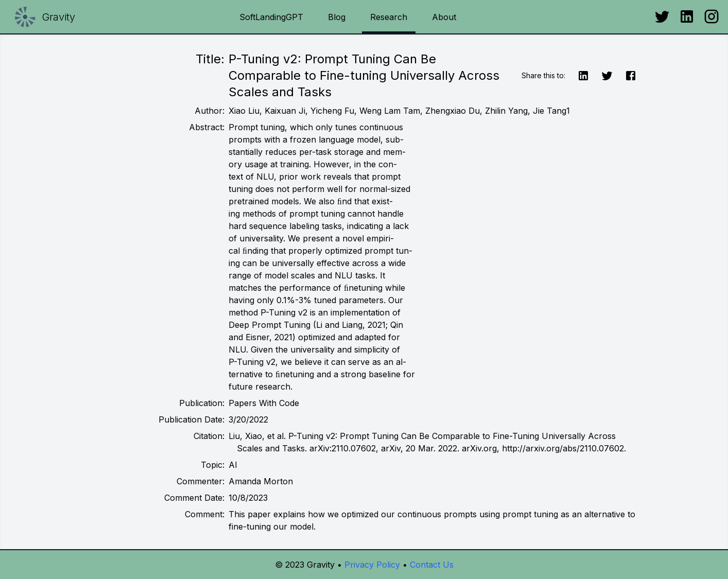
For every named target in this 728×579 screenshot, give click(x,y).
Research (389, 17)
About (444, 17)
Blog (337, 17)
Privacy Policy (372, 565)
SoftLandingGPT (271, 17)
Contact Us (432, 565)
